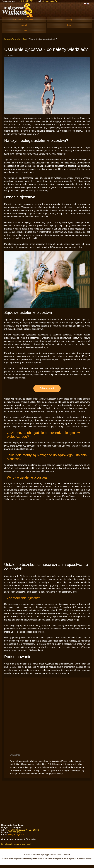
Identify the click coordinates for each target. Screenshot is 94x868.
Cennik (24, 25)
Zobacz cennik (47, 388)
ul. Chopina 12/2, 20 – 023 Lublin (23, 830)
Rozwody (52, 855)
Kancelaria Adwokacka (24, 19)
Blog (69, 25)
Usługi (69, 19)
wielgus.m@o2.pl (50, 1)
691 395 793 (27, 1)
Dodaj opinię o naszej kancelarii (16, 844)
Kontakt (24, 31)
